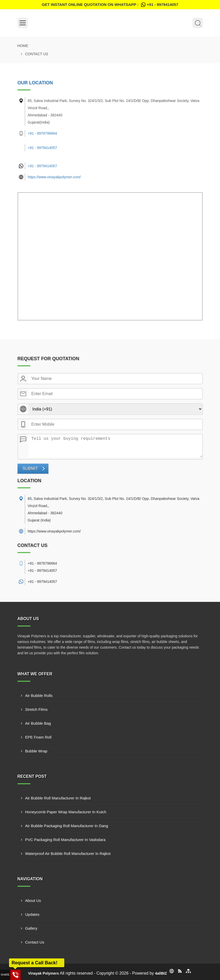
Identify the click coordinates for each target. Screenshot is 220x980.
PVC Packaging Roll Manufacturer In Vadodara (65, 840)
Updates (32, 914)
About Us (33, 900)
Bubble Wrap (36, 751)
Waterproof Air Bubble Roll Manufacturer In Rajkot (68, 853)
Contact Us (35, 942)
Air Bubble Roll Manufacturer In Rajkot (58, 798)
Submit (30, 468)
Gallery (31, 928)
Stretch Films (37, 709)
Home (23, 46)
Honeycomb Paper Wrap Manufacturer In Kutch (66, 812)
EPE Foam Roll (38, 737)
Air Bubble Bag (38, 723)
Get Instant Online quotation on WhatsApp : (110, 5)
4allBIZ (161, 973)
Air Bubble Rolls (39, 696)
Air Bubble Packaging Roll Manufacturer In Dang (67, 826)
